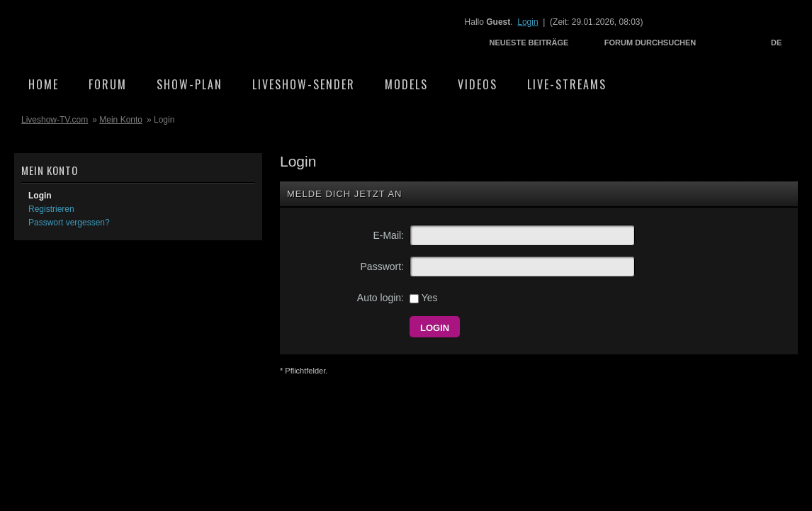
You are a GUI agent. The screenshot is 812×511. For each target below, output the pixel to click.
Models (406, 84)
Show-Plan (190, 84)
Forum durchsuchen (650, 43)
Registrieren (51, 209)
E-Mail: (388, 235)
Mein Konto (121, 120)
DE (776, 43)
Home (44, 84)
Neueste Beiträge (529, 43)
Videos (478, 84)
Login (528, 22)
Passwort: (382, 266)
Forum (108, 84)
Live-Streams (567, 84)
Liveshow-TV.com (139, 32)
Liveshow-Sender (304, 84)
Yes (423, 298)
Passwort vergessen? (69, 223)
